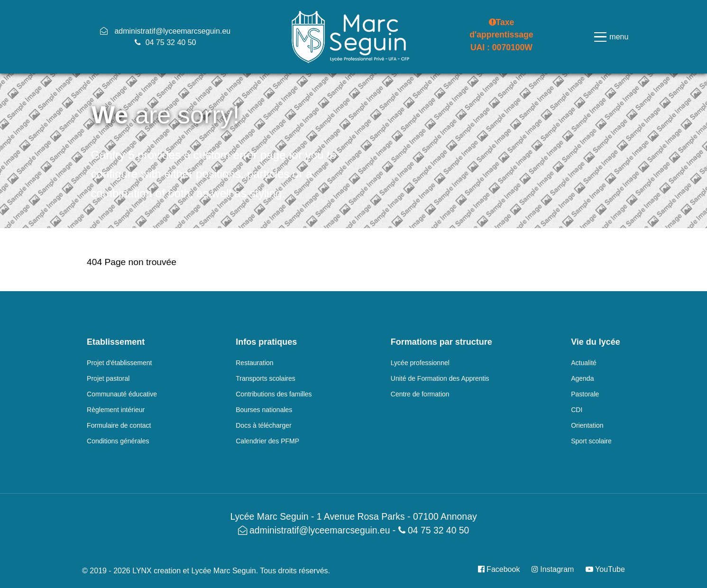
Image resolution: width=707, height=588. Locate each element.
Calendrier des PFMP (267, 441)
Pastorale (585, 394)
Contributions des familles (274, 394)
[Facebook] (502, 569)
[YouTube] (603, 569)
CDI (577, 410)
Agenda (582, 378)
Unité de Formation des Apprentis (440, 378)
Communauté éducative (122, 394)
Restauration (254, 363)
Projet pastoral (108, 378)
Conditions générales (118, 441)
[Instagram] (554, 569)
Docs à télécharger (264, 425)
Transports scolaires (266, 378)
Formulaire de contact (119, 425)
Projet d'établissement (119, 363)
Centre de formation (420, 394)
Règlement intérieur (116, 410)
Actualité (584, 363)
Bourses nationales (264, 410)
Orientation (587, 425)
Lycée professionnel (420, 363)
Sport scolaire (591, 441)
